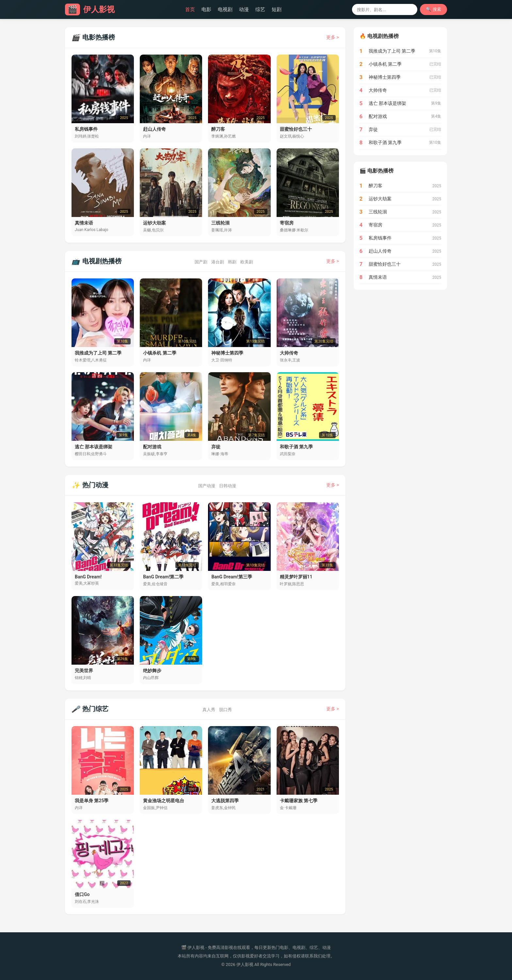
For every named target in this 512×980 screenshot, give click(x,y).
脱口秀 (225, 710)
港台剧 (218, 262)
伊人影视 (90, 9)
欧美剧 (247, 262)
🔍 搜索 (433, 9)
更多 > (333, 37)
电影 (206, 9)
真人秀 (209, 710)
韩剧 (232, 262)
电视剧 (225, 9)
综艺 (260, 9)
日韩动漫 (228, 486)
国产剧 (201, 262)
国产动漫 (207, 486)
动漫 (244, 9)
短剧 (277, 9)
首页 (190, 9)
